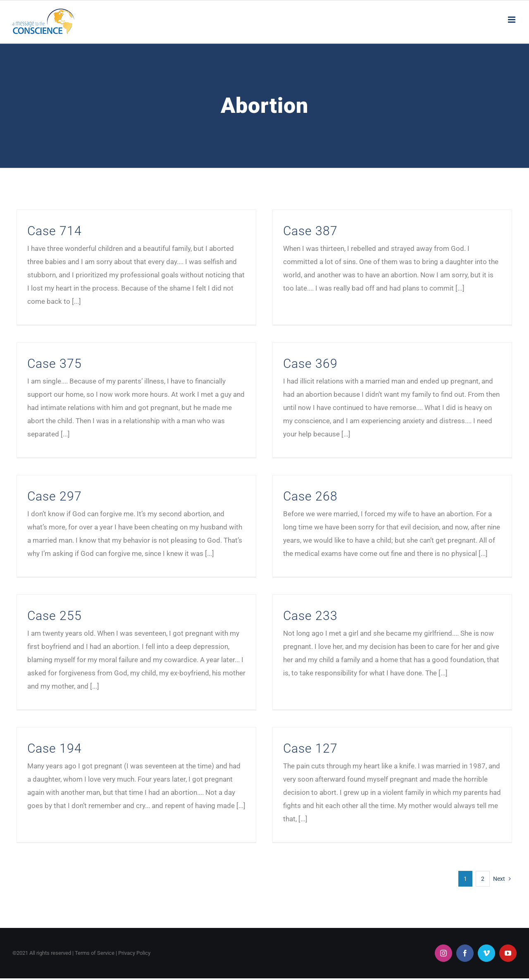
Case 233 (286, 604)
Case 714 (55, 231)
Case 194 (155, 697)
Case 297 (105, 469)
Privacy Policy (134, 968)
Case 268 (336, 469)
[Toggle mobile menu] (512, 20)
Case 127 (235, 748)
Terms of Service (95, 968)
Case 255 (55, 604)
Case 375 (155, 324)
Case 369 (235, 375)
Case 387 (286, 231)
